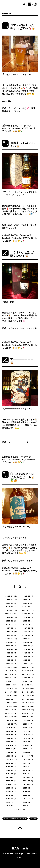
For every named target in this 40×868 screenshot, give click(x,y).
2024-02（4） (12, 639)
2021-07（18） (12, 692)
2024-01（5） (28, 639)
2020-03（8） (12, 720)
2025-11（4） (28, 603)
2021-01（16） (12, 703)
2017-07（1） (12, 763)
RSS (21, 857)
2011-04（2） (28, 806)
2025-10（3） (12, 607)
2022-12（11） (12, 664)
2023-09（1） (28, 646)
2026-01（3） (28, 600)
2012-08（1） (28, 795)
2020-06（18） (28, 713)
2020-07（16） (12, 713)
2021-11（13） (12, 685)
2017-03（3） (12, 770)
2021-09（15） (12, 688)
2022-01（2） (12, 681)
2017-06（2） (28, 763)
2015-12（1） (12, 777)
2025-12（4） (12, 603)
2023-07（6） (28, 649)
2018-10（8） (28, 749)
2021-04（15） (28, 696)
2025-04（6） (12, 617)
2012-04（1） (12, 799)
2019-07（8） (12, 735)
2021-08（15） (28, 688)
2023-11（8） (28, 642)
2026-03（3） (28, 596)
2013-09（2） (12, 788)
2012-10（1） (12, 795)
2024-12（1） (12, 625)
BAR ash (20, 848)
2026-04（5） (12, 596)
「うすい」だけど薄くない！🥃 (22, 254)
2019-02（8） (28, 742)
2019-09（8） (12, 731)
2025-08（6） (12, 610)
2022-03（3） (28, 678)
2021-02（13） (28, 699)
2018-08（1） (28, 752)
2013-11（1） (28, 784)
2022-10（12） (12, 667)
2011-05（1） (12, 806)
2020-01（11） (12, 724)
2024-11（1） (28, 625)
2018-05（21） (12, 760)
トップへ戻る (20, 828)
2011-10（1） (28, 799)
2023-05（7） (28, 653)
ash (12, 854)
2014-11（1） (28, 781)
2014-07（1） (12, 784)
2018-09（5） (12, 752)
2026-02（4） (12, 600)
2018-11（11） (12, 749)
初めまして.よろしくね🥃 (23, 144)
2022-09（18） (28, 667)
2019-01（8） (12, 745)
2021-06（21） (28, 692)
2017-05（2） (12, 767)
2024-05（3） (28, 632)
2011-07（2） (12, 802)
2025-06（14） (12, 614)
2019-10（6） (28, 728)
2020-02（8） (28, 720)
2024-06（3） (12, 632)
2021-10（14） (28, 685)
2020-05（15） (12, 717)
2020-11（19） (12, 706)
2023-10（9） (12, 646)
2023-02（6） (12, 660)
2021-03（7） (12, 699)
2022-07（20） (28, 671)
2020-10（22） (28, 706)
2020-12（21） (28, 703)
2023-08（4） (12, 649)
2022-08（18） (12, 671)
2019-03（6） (12, 742)
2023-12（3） (12, 642)
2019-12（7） (28, 724)
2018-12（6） (28, 745)
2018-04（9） (28, 760)
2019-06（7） (28, 735)
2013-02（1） (28, 792)
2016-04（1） (12, 774)
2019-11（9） (12, 728)
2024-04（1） (12, 635)
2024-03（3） (28, 635)
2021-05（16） (12, 696)
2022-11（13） (28, 664)
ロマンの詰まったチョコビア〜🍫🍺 (23, 27)
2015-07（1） (12, 781)
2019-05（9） (12, 738)
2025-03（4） (28, 617)
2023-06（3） (12, 653)
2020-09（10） (12, 710)
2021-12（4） (28, 681)
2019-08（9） (28, 731)
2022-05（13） (28, 674)
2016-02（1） (28, 774)
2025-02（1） (12, 621)
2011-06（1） (28, 802)
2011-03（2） (20, 809)
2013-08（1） (28, 788)
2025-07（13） (28, 610)
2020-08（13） (28, 710)
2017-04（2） (28, 767)
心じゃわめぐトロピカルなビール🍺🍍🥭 (22, 477)
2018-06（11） (28, 756)
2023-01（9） (28, 660)
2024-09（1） (28, 628)
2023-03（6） (28, 656)
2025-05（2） (28, 614)
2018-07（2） (12, 756)
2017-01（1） (28, 770)
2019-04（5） (28, 738)
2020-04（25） (28, 717)
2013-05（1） (12, 792)
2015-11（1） (28, 777)
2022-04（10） (12, 678)
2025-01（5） (28, 621)
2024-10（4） (12, 628)
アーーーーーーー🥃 (22, 361)
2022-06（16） (12, 674)
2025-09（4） (28, 607)
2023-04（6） (12, 656)
